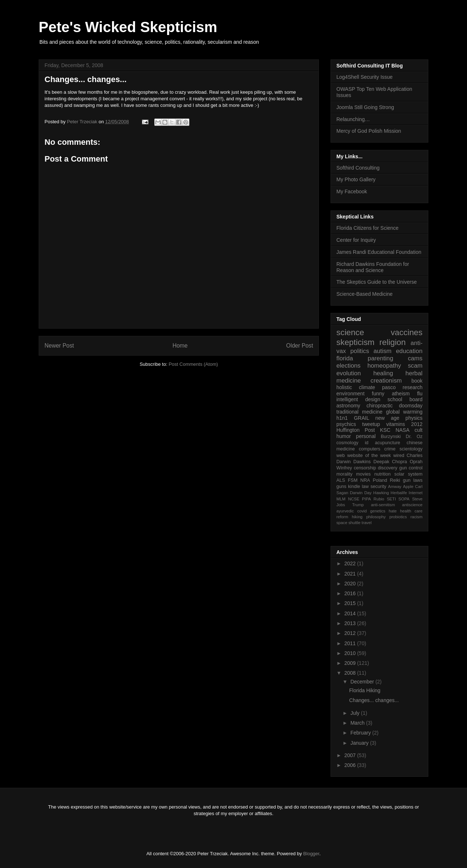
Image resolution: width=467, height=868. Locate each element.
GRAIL (362, 418)
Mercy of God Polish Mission (369, 131)
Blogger (311, 854)
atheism (401, 394)
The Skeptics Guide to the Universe (377, 282)
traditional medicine (359, 412)
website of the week (369, 456)
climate (367, 387)
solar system (408, 474)
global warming (404, 412)
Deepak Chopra (390, 462)
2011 (351, 643)
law (365, 487)
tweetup (371, 424)
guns (341, 487)
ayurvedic (345, 511)
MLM (341, 499)
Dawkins (362, 462)
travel (366, 523)
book (417, 381)
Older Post (300, 346)
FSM (353, 480)
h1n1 (342, 418)
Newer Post (59, 346)
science (350, 332)
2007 (351, 755)
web (341, 456)
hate (393, 511)
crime (390, 449)
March (358, 723)
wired (399, 456)
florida (345, 358)
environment (350, 394)
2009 (351, 663)
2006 (351, 765)
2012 (417, 424)
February (361, 733)
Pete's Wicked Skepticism (128, 27)
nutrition (383, 474)
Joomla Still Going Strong (365, 107)
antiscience (412, 505)
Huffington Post (356, 430)
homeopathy (384, 366)
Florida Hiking (365, 690)
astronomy (348, 406)
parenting (381, 358)
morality (344, 474)
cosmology (347, 443)
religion (393, 342)
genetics (378, 511)
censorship (365, 468)
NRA (365, 480)
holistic (344, 387)
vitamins (396, 424)
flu (420, 394)
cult (418, 430)
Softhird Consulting (358, 168)
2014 (351, 613)
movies (363, 474)
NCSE (354, 499)
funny (378, 394)
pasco (389, 387)
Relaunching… (353, 119)
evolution (349, 373)
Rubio (379, 499)
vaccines (407, 332)
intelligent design (358, 399)
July (356, 713)
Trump (358, 505)
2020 (351, 584)
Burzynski (391, 437)
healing (383, 373)
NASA (402, 430)
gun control (411, 468)
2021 (351, 574)
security (378, 487)
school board (405, 399)
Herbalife (399, 493)
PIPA (366, 499)
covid (362, 511)
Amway (395, 487)
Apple (408, 487)
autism (383, 351)
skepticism (356, 342)
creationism (386, 381)
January (360, 743)
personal (366, 436)
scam (415, 366)
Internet (416, 493)
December (363, 682)
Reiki (395, 480)
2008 (351, 673)
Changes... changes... (374, 700)
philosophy (376, 517)
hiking (357, 517)
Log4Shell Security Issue (364, 77)
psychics (346, 424)
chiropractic (380, 406)
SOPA (404, 499)
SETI (391, 499)
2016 (351, 593)
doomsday (411, 406)
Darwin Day (361, 493)
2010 (351, 653)
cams (415, 358)
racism (416, 517)
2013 (351, 623)
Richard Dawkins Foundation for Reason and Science (373, 267)
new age (387, 418)
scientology (411, 449)
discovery (388, 468)
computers (369, 449)
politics (360, 351)
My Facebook (352, 191)
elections (348, 366)
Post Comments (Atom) (193, 364)
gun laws (413, 480)
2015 (351, 603)
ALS (341, 480)
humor (344, 436)
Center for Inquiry (356, 240)
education (409, 351)
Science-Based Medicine (364, 294)
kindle (354, 487)
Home (180, 346)
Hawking (381, 493)
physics (414, 418)
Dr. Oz (414, 437)
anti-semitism (383, 505)
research (413, 387)
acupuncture (388, 443)
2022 (351, 563)
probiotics (398, 517)
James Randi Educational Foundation (379, 252)
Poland (380, 480)
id (367, 443)
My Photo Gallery (356, 179)
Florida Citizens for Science (367, 228)
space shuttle (348, 523)
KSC (385, 430)
